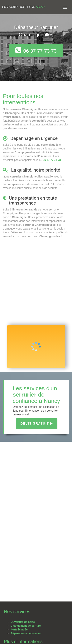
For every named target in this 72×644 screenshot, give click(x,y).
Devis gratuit (37, 424)
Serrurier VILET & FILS (23, 7)
